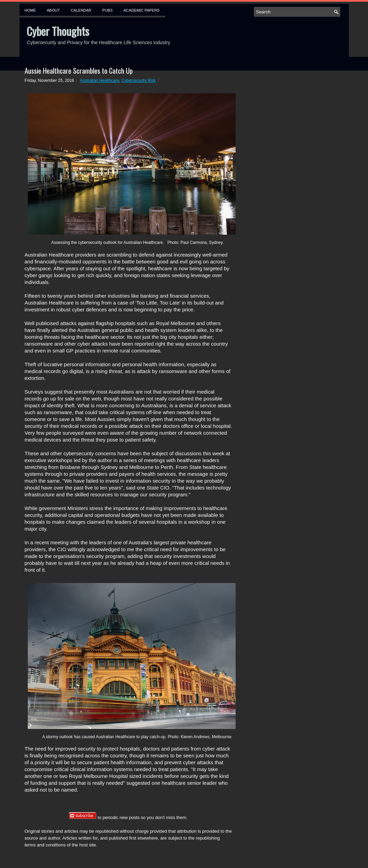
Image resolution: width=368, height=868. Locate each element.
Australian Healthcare (100, 80)
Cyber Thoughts (58, 31)
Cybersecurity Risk (139, 80)
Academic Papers (141, 10)
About (54, 10)
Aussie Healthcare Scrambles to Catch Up (79, 71)
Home (30, 10)
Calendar (81, 10)
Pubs (107, 10)
